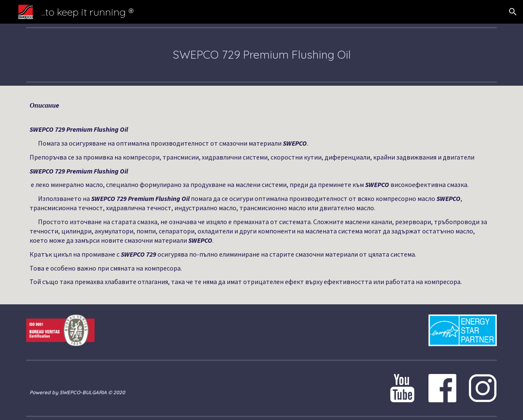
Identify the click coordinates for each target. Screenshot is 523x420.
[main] (261, 55)
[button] (513, 12)
